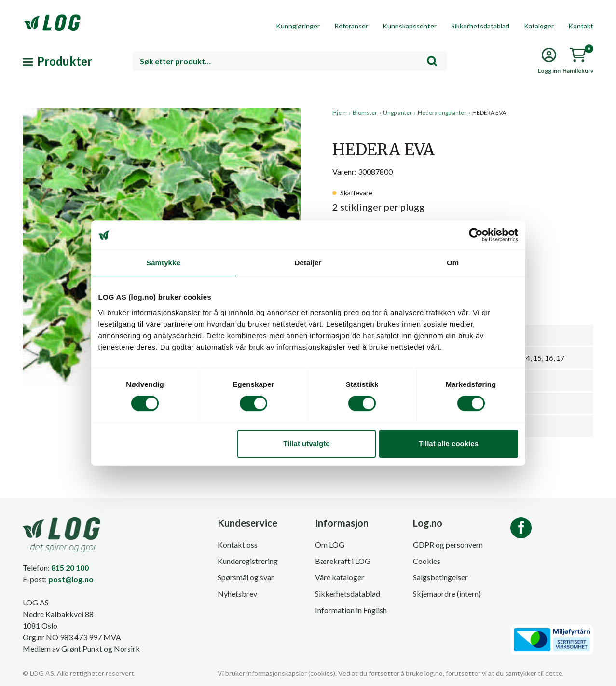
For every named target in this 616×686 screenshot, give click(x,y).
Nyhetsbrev (237, 594)
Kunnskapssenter (410, 26)
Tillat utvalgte (306, 444)
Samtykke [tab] (163, 263)
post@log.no (71, 579)
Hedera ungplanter (442, 113)
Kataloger (539, 26)
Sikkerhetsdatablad (480, 26)
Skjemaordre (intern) (447, 594)
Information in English (351, 610)
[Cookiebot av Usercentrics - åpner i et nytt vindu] (476, 235)
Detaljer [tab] (308, 263)
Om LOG (330, 544)
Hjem (340, 113)
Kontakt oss (238, 544)
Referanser (351, 26)
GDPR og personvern (448, 544)
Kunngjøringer (298, 26)
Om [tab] (453, 263)
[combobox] (290, 61)
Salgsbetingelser (440, 577)
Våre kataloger (340, 577)
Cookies (427, 561)
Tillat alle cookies (449, 444)
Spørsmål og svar (246, 577)
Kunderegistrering (248, 561)
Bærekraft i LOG (343, 561)
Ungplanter (397, 113)
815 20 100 (70, 568)
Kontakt (581, 26)
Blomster (365, 113)
